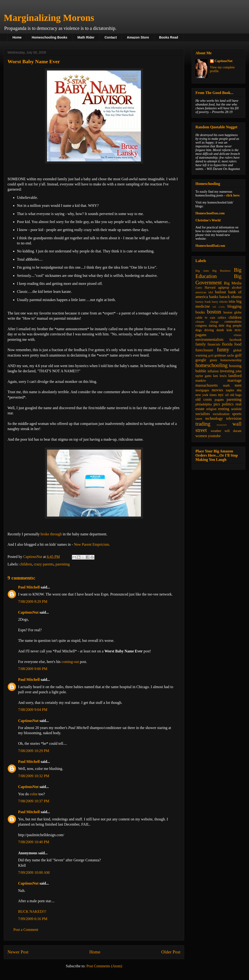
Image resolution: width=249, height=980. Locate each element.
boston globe (232, 312)
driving (209, 330)
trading (203, 424)
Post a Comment (26, 930)
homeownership (231, 360)
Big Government (218, 279)
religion (211, 409)
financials (214, 344)
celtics (222, 318)
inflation (213, 371)
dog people (234, 326)
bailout (220, 292)
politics (228, 404)
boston (214, 312)
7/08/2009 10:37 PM (34, 801)
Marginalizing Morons (49, 18)
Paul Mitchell (29, 587)
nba (239, 390)
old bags (236, 395)
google (201, 360)
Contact (111, 37)
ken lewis (220, 376)
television (234, 418)
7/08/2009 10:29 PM (34, 751)
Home (17, 37)
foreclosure (204, 350)
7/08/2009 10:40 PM (34, 842)
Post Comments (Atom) (104, 966)
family (201, 344)
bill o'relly (219, 307)
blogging (234, 306)
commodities (233, 322)
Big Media (233, 283)
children (26, 564)
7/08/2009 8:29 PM (33, 602)
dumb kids (224, 330)
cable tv (201, 318)
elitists (238, 335)
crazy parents (44, 564)
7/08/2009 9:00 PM (33, 669)
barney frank (203, 302)
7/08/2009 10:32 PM (34, 776)
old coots (204, 399)
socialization (221, 414)
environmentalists (209, 339)
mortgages (202, 390)
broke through (51, 534)
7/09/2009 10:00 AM (34, 872)
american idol (204, 292)
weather (216, 431)
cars (213, 318)
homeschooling (212, 365)
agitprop (224, 288)
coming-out (70, 662)
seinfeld (236, 409)
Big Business (221, 271)
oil (227, 395)
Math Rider (86, 37)
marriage (234, 380)
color (34, 794)
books (200, 312)
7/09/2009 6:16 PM (33, 919)
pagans (219, 400)
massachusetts (207, 385)
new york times (206, 395)
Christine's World (208, 220)
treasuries (222, 425)
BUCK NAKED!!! (32, 911)
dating (213, 326)
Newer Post (18, 952)
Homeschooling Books (50, 37)
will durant (233, 431)
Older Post (171, 952)
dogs (198, 330)
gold (211, 356)
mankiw (201, 381)
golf (238, 355)
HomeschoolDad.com (210, 246)
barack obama (230, 297)
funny (223, 350)
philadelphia (204, 404)
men (238, 385)
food (238, 344)
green (213, 360)
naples (230, 390)
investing (227, 371)
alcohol (237, 288)
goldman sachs (224, 355)
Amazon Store (138, 37)
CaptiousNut (28, 612)
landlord (235, 376)
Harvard (210, 288)
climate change (207, 322)
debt (222, 326)
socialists (203, 414)
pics (217, 404)
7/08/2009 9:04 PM (33, 710)
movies (217, 390)
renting (224, 409)
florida (227, 344)
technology (214, 418)
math (226, 386)
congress (201, 326)
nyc (221, 395)
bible (232, 302)
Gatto (199, 288)
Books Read (169, 37)
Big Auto (202, 271)
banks (214, 297)
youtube (214, 436)
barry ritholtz (220, 302)
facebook (235, 340)
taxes (199, 419)
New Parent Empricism (91, 544)
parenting (62, 564)
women (201, 436)
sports (237, 414)
